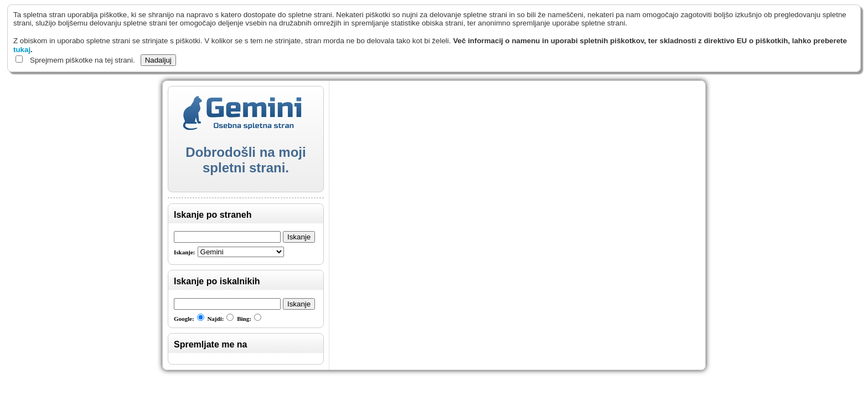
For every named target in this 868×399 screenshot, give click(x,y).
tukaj (22, 50)
